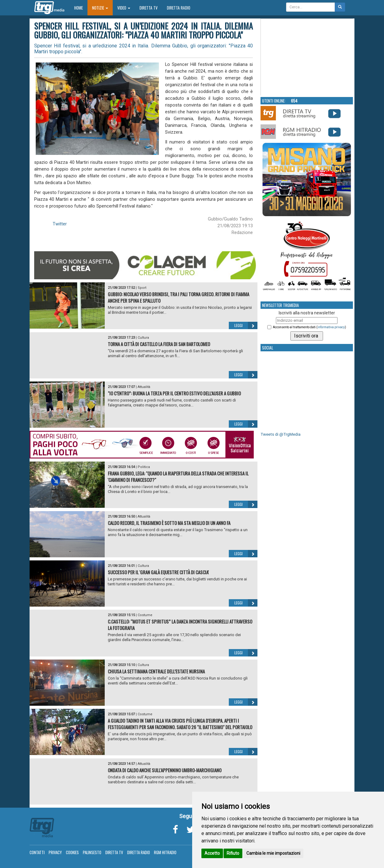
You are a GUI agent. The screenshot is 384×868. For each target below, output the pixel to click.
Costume (145, 615)
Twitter (60, 224)
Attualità (144, 387)
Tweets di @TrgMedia (281, 434)
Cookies (72, 852)
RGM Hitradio (165, 852)
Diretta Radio (179, 8)
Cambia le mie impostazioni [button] (273, 853)
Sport (142, 288)
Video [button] (124, 8)
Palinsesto (92, 852)
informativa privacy (331, 327)
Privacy (55, 852)
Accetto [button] (212, 853)
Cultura (143, 338)
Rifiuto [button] (233, 853)
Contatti (37, 852)
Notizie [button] (100, 8)
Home (81, 8)
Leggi (246, 325)
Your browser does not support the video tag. (307, 57)
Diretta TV (149, 8)
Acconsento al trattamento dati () (309, 327)
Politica (144, 467)
